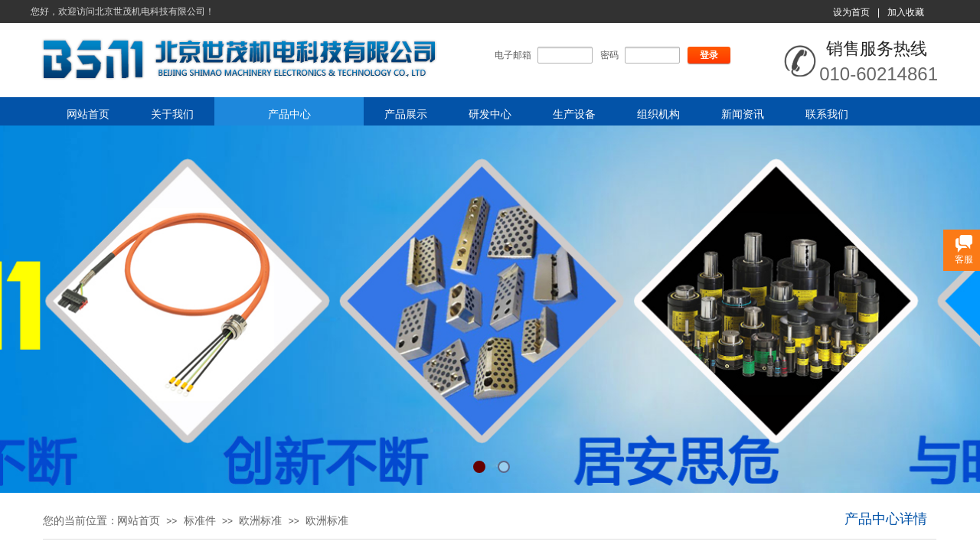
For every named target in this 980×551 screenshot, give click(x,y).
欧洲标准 (260, 520)
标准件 (200, 520)
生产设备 (574, 114)
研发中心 (490, 114)
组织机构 (658, 114)
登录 (709, 55)
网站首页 (88, 114)
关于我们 (172, 114)
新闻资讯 (743, 114)
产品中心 (289, 114)
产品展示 (406, 114)
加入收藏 (906, 12)
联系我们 (827, 114)
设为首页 (851, 12)
